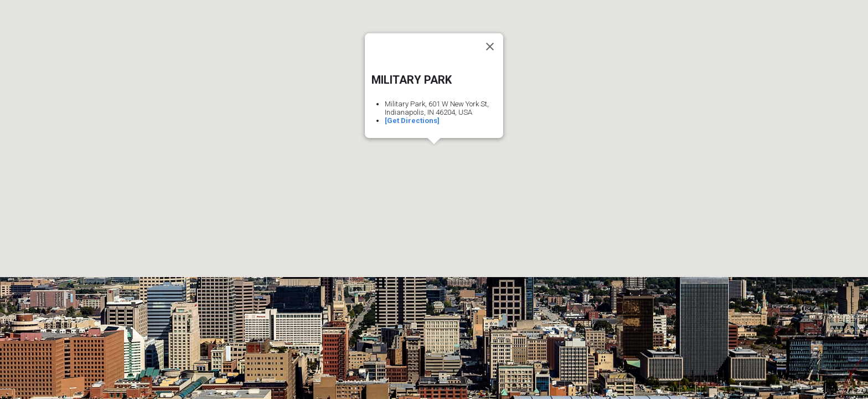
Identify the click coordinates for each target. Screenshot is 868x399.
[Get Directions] (412, 121)
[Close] (490, 47)
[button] (434, 154)
